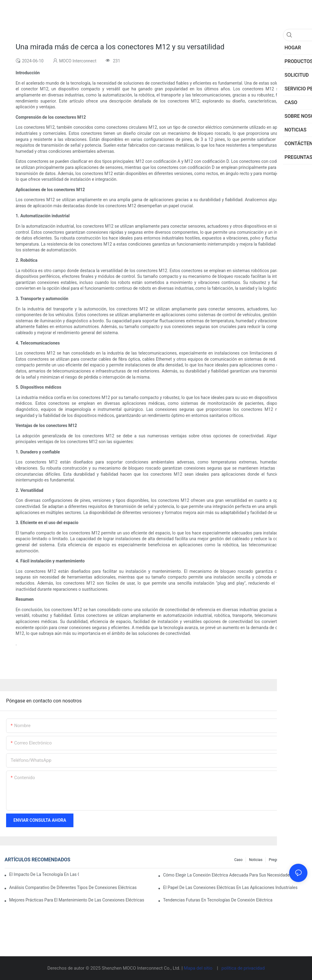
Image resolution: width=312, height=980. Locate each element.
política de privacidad (243, 968)
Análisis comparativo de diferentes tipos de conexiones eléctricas (73, 887)
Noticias (256, 860)
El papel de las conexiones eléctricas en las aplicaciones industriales (230, 887)
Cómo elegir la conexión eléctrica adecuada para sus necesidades (227, 875)
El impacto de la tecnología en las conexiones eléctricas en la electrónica (44, 874)
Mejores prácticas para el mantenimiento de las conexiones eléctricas (77, 900)
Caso (238, 860)
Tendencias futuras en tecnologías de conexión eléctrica (218, 900)
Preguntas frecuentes (287, 860)
